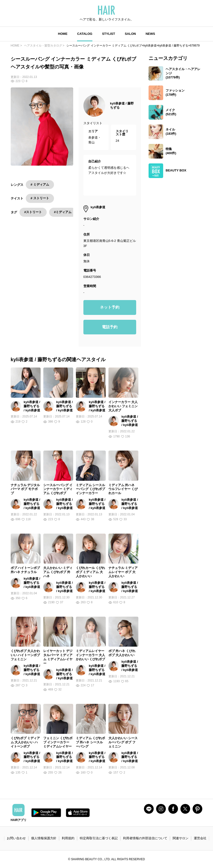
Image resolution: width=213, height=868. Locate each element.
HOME (63, 34)
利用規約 (68, 838)
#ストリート (33, 212)
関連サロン (181, 838)
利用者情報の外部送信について (145, 838)
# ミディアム (40, 184)
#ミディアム (63, 212)
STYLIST (109, 34)
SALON (130, 34)
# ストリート (40, 198)
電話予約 (110, 327)
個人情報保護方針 (44, 838)
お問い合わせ (16, 838)
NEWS (150, 34)
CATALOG (85, 34)
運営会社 (200, 838)
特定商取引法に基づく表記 (99, 838)
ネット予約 (110, 307)
